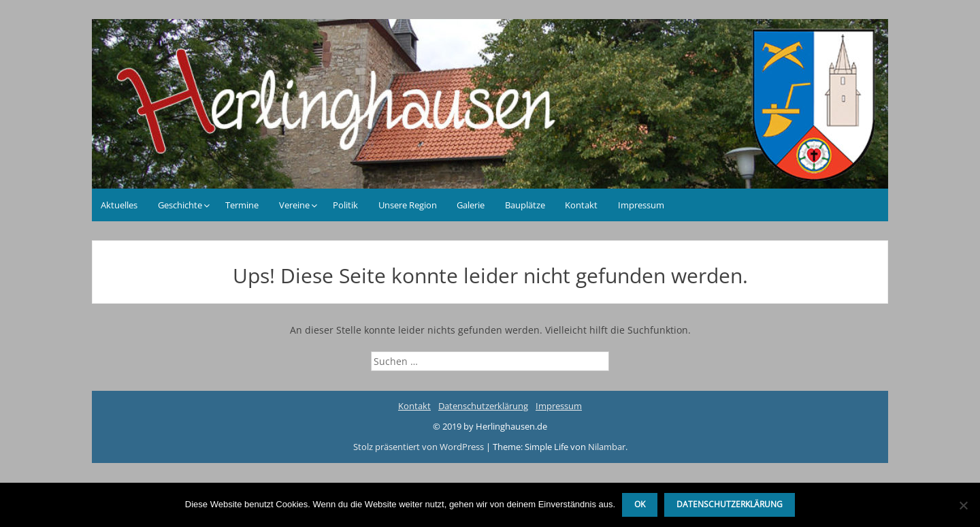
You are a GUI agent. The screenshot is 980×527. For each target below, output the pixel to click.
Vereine (294, 205)
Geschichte (180, 205)
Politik (345, 205)
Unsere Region (408, 205)
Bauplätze (525, 205)
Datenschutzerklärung (483, 406)
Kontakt (581, 205)
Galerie (471, 205)
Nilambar (607, 447)
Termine (242, 205)
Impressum (641, 205)
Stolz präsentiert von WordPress (420, 447)
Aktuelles (119, 205)
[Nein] (963, 505)
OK (640, 504)
